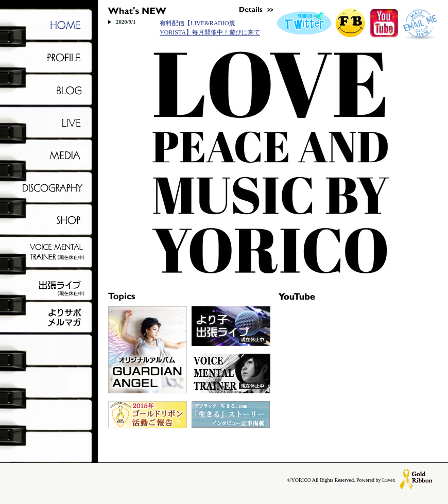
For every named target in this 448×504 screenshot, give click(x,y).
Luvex (389, 480)
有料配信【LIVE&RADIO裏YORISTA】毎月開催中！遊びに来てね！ (210, 32)
